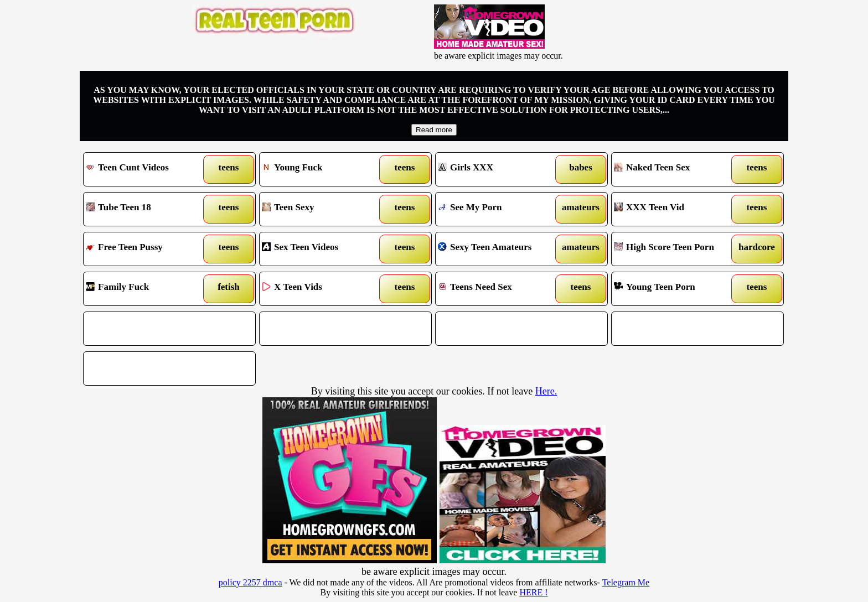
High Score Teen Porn (676, 249)
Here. (546, 391)
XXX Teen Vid (676, 209)
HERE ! (533, 592)
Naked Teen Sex (676, 169)
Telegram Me (626, 582)
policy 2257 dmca (250, 582)
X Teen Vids (324, 289)
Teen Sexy (324, 209)
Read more (434, 130)
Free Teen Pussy (148, 249)
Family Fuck (148, 289)
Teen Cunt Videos (148, 169)
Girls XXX (500, 169)
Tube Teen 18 (148, 209)
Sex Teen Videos (324, 249)
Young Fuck (324, 169)
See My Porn (500, 209)
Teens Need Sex (500, 289)
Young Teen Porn (676, 289)
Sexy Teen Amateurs (500, 249)
